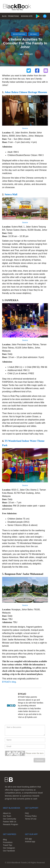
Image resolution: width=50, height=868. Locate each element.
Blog (4, 16)
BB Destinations (19, 34)
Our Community (9, 819)
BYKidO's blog (9, 682)
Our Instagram (9, 848)
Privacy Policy (31, 816)
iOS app (28, 839)
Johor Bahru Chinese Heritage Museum (26, 92)
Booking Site (27, 16)
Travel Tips (7, 845)
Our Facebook (9, 851)
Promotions (13, 16)
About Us (7, 813)
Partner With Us (10, 822)
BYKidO (29, 54)
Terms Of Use (31, 819)
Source (25, 128)
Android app (30, 842)
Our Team (7, 816)
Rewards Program (10, 824)
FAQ (27, 813)
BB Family (34, 34)
